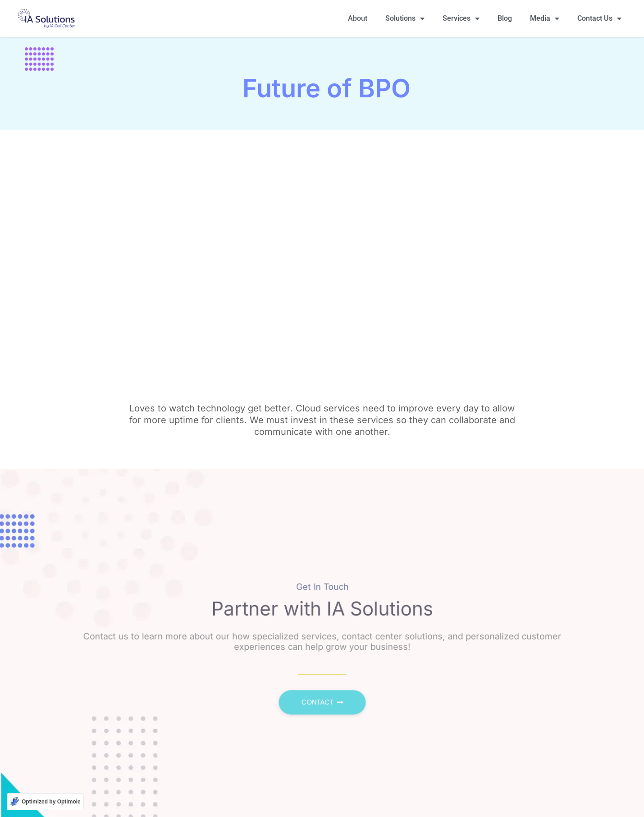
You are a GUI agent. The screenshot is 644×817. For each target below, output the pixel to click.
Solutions (405, 18)
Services (461, 18)
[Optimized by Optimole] (45, 802)
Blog (505, 18)
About (358, 18)
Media (545, 18)
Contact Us (599, 18)
